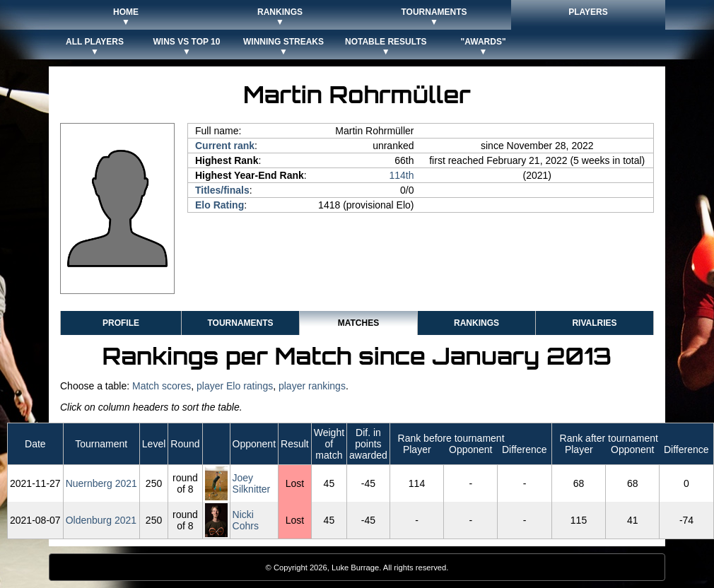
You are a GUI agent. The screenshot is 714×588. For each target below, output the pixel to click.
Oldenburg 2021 (101, 520)
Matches (358, 323)
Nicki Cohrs (246, 520)
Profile (121, 323)
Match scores (162, 386)
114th (401, 175)
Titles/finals (222, 190)
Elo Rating (220, 205)
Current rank (225, 146)
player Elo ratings (235, 386)
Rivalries (594, 323)
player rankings (312, 386)
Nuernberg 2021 (101, 483)
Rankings (476, 323)
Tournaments (240, 323)
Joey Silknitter (252, 483)
